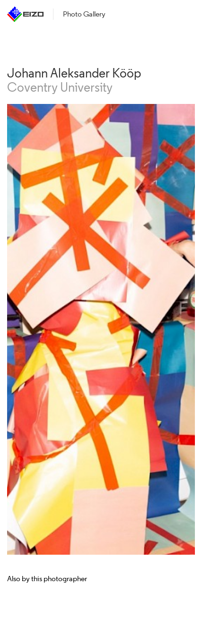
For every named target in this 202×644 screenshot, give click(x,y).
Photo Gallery (84, 14)
